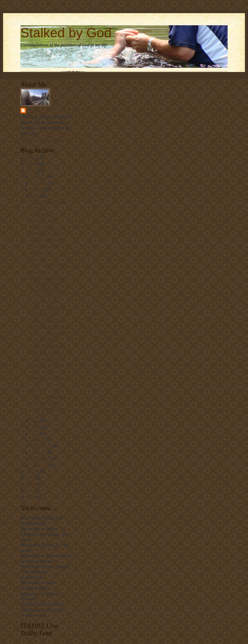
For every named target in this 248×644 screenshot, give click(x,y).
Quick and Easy (44, 220)
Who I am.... (40, 259)
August (38, 440)
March (37, 190)
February (39, 183)
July (35, 434)
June (36, 427)
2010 (31, 171)
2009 (31, 164)
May (35, 421)
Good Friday (41, 214)
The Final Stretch (45, 346)
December (41, 465)
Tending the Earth (45, 359)
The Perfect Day (44, 246)
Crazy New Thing (45, 301)
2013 (31, 484)
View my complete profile (42, 140)
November (41, 459)
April (35, 196)
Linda (33, 110)
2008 (31, 158)
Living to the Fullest (47, 321)
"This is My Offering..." (49, 353)
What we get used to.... (50, 327)
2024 (31, 497)
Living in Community (47, 308)
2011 (31, 472)
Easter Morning (43, 227)
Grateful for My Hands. (49, 265)
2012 (31, 478)
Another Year (41, 253)
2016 (31, 491)
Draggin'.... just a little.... (51, 233)
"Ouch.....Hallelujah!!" (48, 396)
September (41, 446)
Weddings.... (41, 272)
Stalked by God (66, 33)
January (39, 177)
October (39, 453)
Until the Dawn (43, 340)
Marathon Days (43, 314)
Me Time (37, 390)
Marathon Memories (47, 365)
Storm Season (42, 372)
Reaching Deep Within (49, 333)
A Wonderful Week (46, 240)
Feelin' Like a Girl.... (47, 402)
